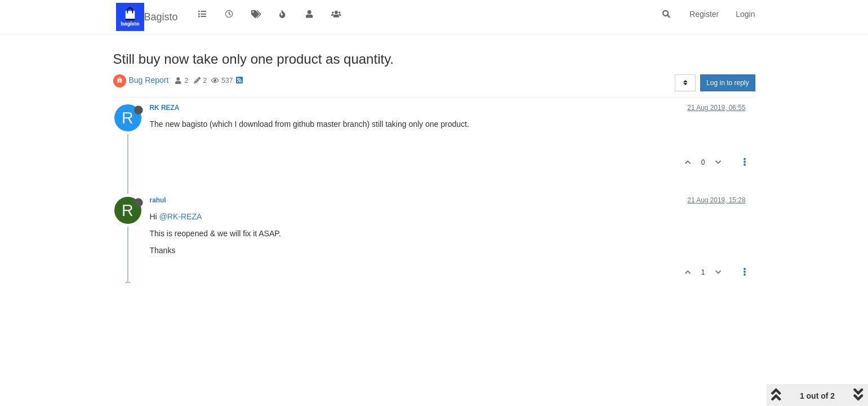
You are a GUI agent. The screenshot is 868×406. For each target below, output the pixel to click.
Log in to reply (727, 83)
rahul (158, 200)
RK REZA (164, 108)
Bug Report (149, 80)
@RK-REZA (181, 217)
